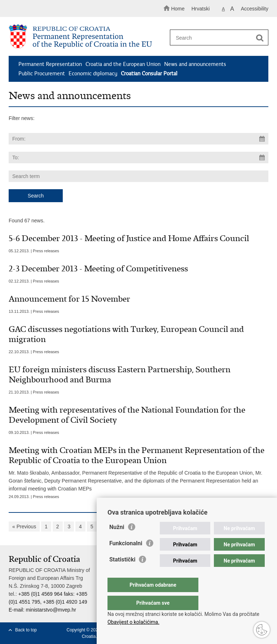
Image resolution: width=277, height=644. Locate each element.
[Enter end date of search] (138, 157)
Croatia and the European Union (123, 64)
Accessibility (255, 9)
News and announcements (195, 64)
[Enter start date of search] (138, 139)
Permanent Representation (50, 64)
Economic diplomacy (93, 74)
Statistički (122, 574)
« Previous (24, 527)
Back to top (26, 630)
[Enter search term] (217, 38)
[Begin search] (260, 38)
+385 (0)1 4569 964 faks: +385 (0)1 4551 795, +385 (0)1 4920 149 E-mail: (48, 602)
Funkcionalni (126, 558)
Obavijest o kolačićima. (133, 622)
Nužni (117, 541)
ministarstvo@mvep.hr (51, 610)
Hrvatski (201, 9)
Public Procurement (42, 74)
